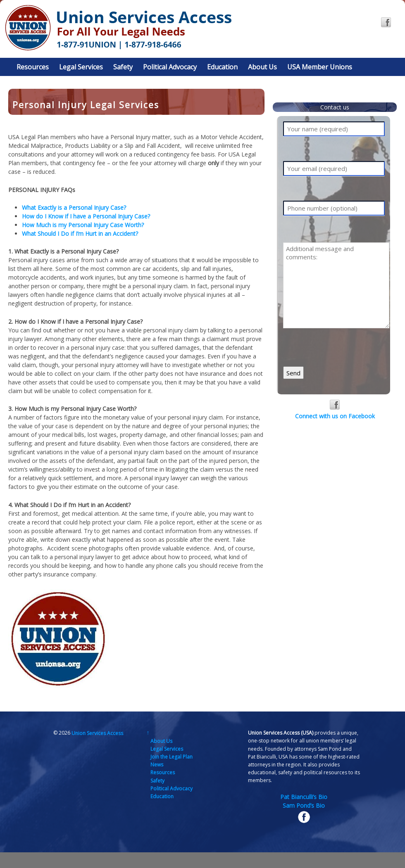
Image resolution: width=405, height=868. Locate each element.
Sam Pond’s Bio (304, 805)
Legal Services (81, 67)
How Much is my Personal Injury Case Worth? (83, 225)
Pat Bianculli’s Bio (304, 797)
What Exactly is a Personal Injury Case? (74, 208)
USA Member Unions (320, 67)
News (157, 765)
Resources (33, 67)
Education (222, 67)
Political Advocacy (170, 67)
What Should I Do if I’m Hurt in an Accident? (80, 234)
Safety (123, 67)
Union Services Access (97, 733)
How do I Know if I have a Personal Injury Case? (86, 216)
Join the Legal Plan (172, 757)
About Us (262, 67)
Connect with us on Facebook (335, 410)
